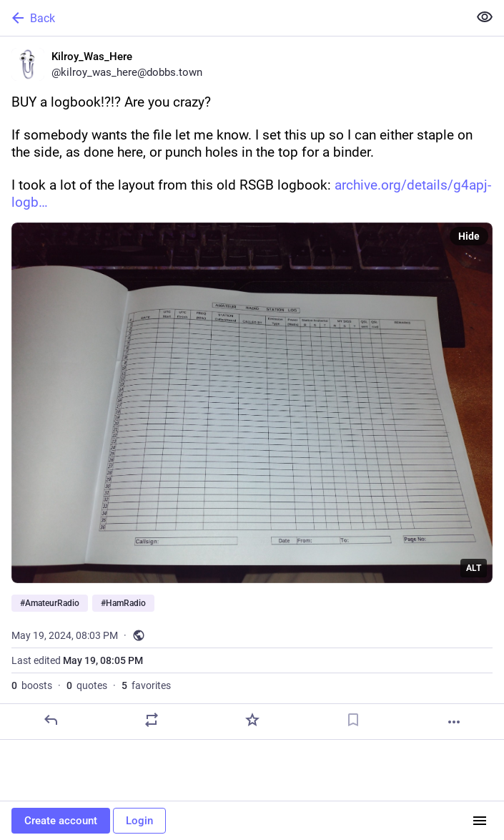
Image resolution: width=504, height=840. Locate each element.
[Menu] (480, 821)
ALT (474, 568)
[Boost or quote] (152, 720)
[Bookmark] (353, 720)
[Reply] (51, 720)
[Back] (233, 18)
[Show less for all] (485, 17)
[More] (454, 722)
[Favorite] (252, 720)
